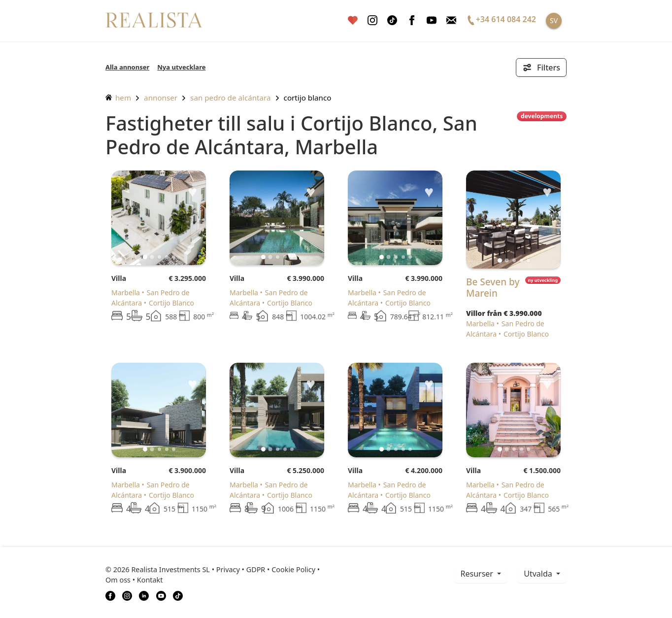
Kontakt (150, 580)
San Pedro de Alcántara (230, 98)
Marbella (126, 292)
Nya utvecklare (181, 67)
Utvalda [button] (539, 574)
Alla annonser (127, 67)
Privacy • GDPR (241, 569)
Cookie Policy (293, 569)
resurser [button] (478, 574)
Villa (119, 278)
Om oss (118, 580)
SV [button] (554, 20)
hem (118, 98)
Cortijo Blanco (308, 98)
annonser (161, 98)
